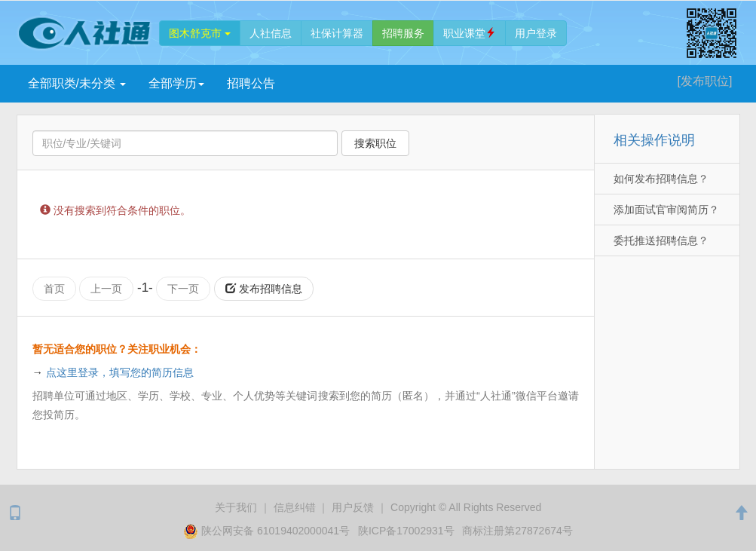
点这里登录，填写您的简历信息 (120, 372)
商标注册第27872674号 (517, 530)
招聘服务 (403, 33)
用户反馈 (353, 507)
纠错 (295, 507)
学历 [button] (176, 83)
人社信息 (271, 33)
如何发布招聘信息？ (661, 179)
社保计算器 (337, 33)
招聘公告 (251, 83)
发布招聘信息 (264, 289)
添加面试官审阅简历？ (666, 210)
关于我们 (236, 507)
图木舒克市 (200, 33)
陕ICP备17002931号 (406, 530)
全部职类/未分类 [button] (77, 83)
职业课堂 (470, 33)
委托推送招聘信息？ (661, 240)
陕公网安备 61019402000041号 (268, 530)
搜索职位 (375, 143)
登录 (536, 33)
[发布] (705, 81)
